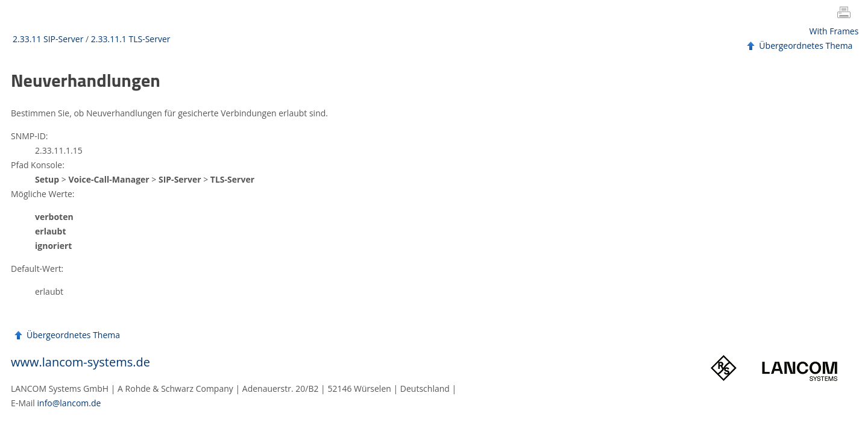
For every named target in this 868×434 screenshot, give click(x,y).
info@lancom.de (69, 403)
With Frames (834, 31)
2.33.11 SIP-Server (48, 39)
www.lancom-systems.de (80, 362)
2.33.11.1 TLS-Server (131, 39)
